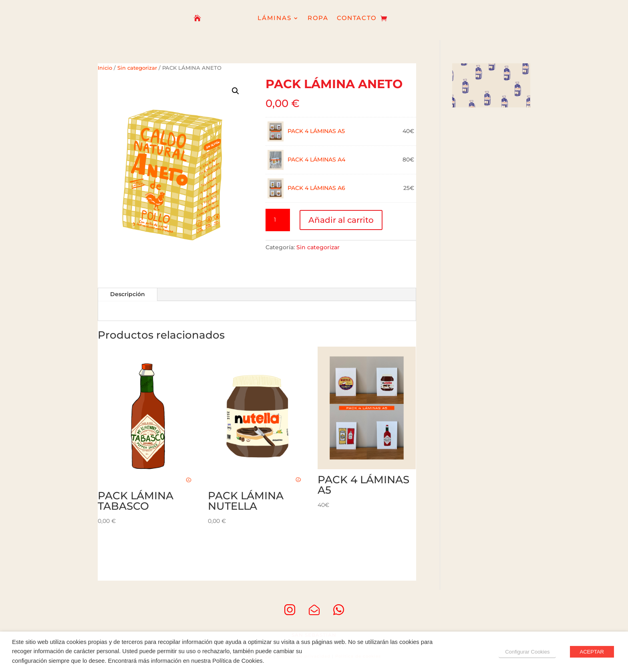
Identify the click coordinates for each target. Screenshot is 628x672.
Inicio (105, 68)
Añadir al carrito (341, 220)
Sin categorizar (137, 68)
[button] (235, 91)
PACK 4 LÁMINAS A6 (316, 188)
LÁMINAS (275, 19)
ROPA (318, 19)
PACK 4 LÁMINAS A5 (316, 131)
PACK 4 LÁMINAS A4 (316, 159)
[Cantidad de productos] (278, 220)
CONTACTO (357, 19)
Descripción (128, 294)
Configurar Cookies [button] (527, 652)
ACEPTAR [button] (592, 652)
